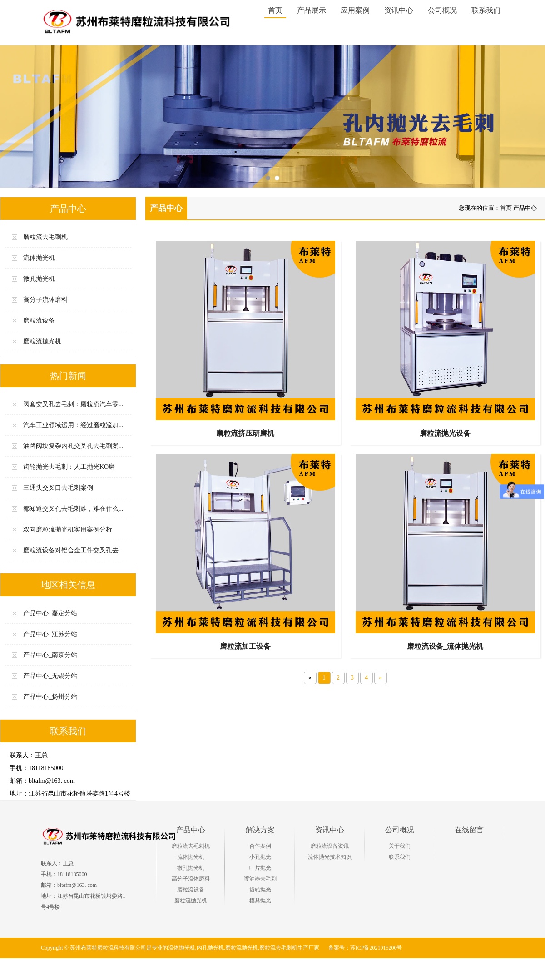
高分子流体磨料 (45, 300)
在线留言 (469, 830)
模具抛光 (260, 900)
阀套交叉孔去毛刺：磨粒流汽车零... (73, 404)
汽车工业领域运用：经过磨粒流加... (73, 425)
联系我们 (400, 857)
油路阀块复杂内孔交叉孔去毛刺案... (73, 446)
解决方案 (260, 830)
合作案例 (260, 846)
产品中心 (191, 830)
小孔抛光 (260, 857)
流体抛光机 (39, 258)
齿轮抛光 (260, 890)
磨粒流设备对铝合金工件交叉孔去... (73, 550)
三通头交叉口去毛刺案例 (58, 488)
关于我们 (400, 846)
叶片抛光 (260, 868)
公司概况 (400, 830)
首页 (276, 10)
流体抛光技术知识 (330, 857)
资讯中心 (330, 830)
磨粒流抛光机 (42, 341)
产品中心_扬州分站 (50, 697)
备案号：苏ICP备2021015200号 (365, 948)
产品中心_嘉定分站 (50, 613)
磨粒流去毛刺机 (45, 237)
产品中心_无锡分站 (50, 676)
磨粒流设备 (39, 321)
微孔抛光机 (39, 279)
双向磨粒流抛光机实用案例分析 (68, 530)
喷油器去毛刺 (260, 879)
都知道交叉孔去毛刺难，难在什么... (73, 509)
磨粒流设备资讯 (330, 846)
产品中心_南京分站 (50, 655)
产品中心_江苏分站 (50, 634)
